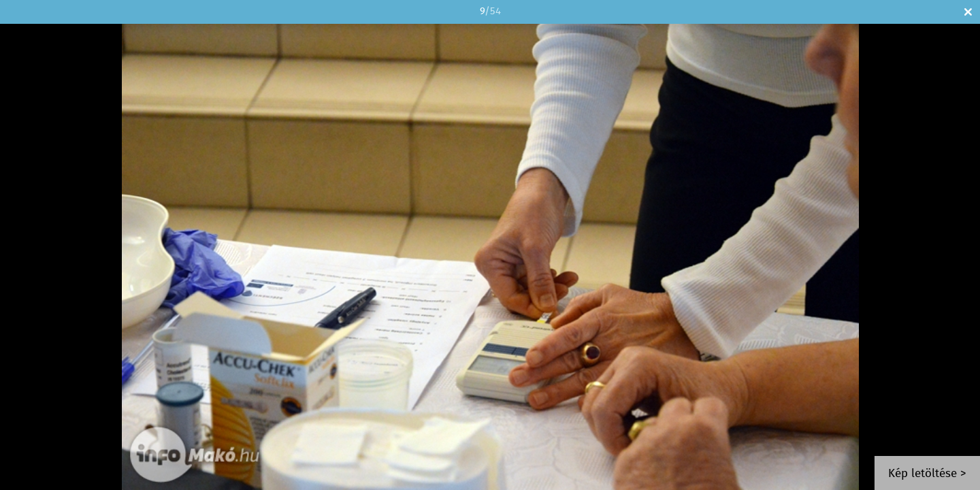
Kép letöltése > (927, 474)
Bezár (968, 12)
